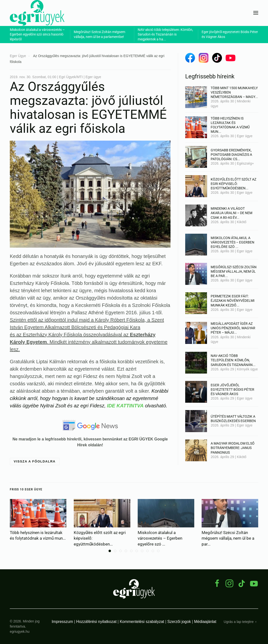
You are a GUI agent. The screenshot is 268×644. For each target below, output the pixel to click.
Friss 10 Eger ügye (26, 489)
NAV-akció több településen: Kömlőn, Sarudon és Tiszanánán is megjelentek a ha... (165, 34)
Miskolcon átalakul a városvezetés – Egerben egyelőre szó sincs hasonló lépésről (37, 34)
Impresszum (62, 622)
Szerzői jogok (179, 622)
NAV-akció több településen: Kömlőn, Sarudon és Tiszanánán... (233, 360)
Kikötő (242, 222)
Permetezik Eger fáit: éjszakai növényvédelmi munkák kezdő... (233, 301)
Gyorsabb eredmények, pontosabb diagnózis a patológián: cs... (231, 155)
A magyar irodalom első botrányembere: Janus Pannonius (233, 448)
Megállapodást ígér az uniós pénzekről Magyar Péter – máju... (233, 328)
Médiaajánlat (205, 622)
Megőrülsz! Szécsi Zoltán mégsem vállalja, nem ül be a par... (234, 271)
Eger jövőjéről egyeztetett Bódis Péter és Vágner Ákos (232, 389)
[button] (256, 13)
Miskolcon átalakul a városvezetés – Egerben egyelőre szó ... (232, 242)
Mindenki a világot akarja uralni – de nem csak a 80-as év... (231, 213)
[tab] (110, 551)
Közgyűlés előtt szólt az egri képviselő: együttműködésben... (233, 184)
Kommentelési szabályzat (142, 622)
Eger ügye (245, 136)
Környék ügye (247, 369)
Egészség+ (245, 163)
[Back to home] (37, 13)
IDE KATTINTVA (125, 406)
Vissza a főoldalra (35, 461)
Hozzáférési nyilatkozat (96, 622)
